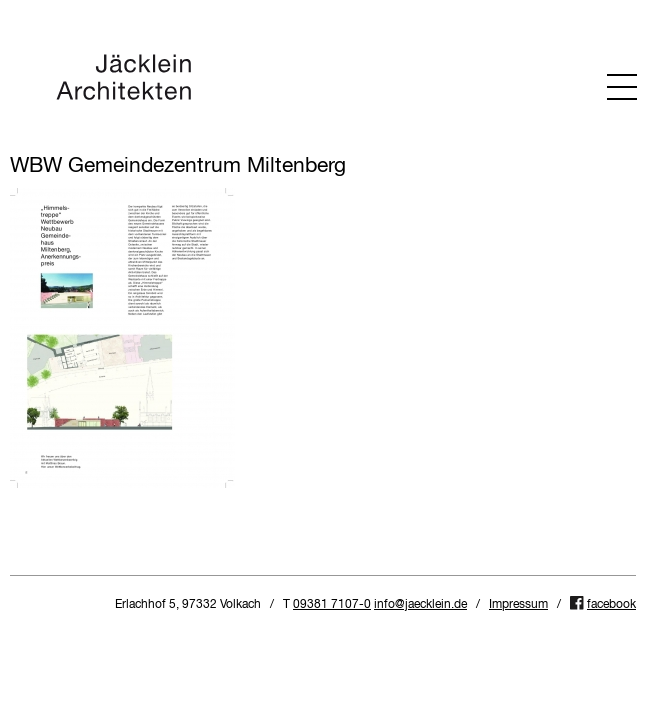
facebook (611, 605)
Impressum (518, 605)
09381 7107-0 (332, 605)
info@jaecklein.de (420, 605)
